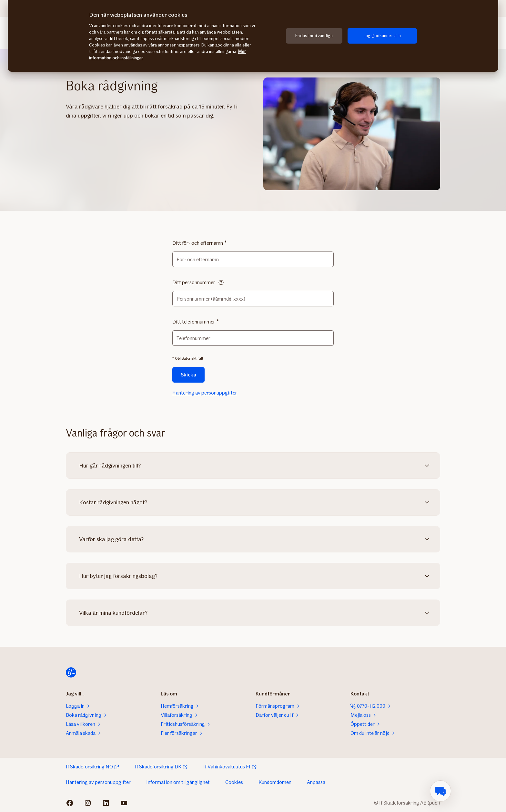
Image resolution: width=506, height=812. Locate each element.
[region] (253, 36)
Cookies (234, 782)
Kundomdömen (275, 782)
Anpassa (316, 782)
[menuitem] (440, 791)
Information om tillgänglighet (178, 782)
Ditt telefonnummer (194, 322)
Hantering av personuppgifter (205, 393)
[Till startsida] (71, 673)
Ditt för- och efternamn (198, 243)
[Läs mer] (221, 283)
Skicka (188, 375)
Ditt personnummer (194, 282)
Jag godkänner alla (382, 36)
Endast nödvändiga (314, 36)
